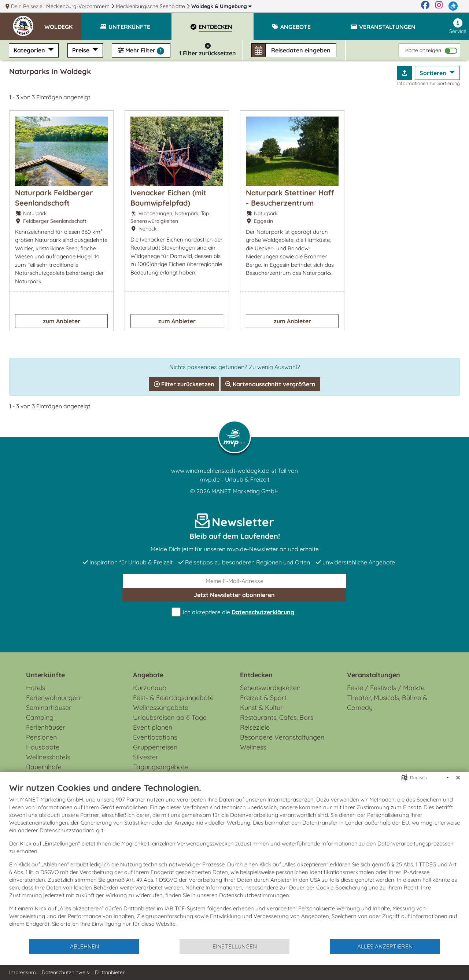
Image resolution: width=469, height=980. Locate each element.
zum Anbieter (62, 321)
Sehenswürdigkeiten (270, 688)
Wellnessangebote (161, 708)
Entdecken (256, 675)
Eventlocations (155, 737)
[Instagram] (439, 6)
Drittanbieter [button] (110, 972)
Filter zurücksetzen (184, 384)
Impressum (23, 972)
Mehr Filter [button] (141, 51)
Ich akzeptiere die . (234, 612)
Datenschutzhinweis (65, 972)
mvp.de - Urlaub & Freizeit (234, 479)
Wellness (253, 747)
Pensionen (41, 737)
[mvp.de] (453, 6)
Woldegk (221, 6)
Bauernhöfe (44, 767)
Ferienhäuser (46, 727)
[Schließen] (458, 778)
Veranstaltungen (374, 675)
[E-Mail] (234, 581)
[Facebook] (425, 6)
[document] (234, 860)
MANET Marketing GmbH (245, 491)
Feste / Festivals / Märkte (386, 688)
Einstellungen (235, 946)
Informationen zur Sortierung (429, 83)
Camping (40, 717)
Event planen (153, 727)
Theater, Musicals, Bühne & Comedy (387, 703)
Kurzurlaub (150, 688)
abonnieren (234, 595)
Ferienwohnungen (53, 698)
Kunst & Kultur (261, 708)
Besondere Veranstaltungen (282, 737)
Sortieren (434, 73)
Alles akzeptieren (385, 946)
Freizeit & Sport (263, 698)
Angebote (148, 675)
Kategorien (30, 50)
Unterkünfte (45, 675)
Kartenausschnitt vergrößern (270, 384)
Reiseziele (255, 727)
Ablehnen (84, 946)
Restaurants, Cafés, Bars (277, 717)
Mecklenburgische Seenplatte (151, 6)
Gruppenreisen (155, 747)
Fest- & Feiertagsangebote (173, 698)
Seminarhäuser (49, 708)
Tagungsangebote (160, 767)
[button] (63, 23)
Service (458, 26)
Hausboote (43, 747)
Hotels (36, 688)
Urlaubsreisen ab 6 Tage (170, 717)
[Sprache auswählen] (404, 777)
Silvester (146, 757)
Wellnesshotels (48, 757)
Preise (82, 50)
